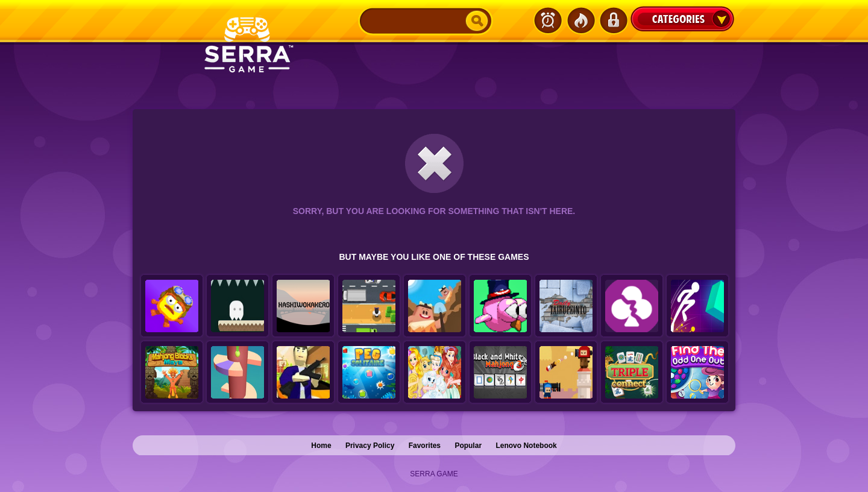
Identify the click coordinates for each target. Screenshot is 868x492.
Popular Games (580, 20)
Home (321, 446)
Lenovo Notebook (526, 446)
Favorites (425, 446)
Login (613, 20)
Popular (468, 446)
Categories (682, 19)
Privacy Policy (370, 446)
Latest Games (548, 20)
